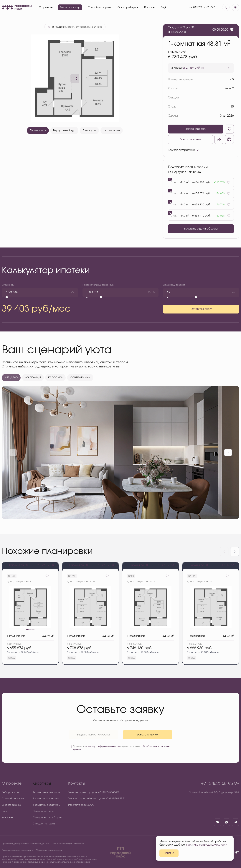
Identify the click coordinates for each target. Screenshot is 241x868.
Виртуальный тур (64, 131)
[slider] (7, 297)
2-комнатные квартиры (46, 799)
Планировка (38, 131)
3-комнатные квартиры (46, 805)
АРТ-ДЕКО (11, 378)
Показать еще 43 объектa (201, 229)
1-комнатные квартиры (46, 792)
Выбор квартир (11, 792)
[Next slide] (235, 552)
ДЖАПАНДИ (33, 378)
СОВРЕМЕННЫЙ (80, 378)
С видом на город (44, 824)
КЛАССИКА (55, 378)
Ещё (164, 7)
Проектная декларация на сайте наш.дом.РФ (25, 844)
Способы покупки (13, 799)
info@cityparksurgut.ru (81, 805)
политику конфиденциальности (103, 746)
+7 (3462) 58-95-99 (202, 7)
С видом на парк (43, 811)
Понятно (169, 853)
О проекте (12, 783)
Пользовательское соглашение (18, 850)
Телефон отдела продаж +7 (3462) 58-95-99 (93, 792)
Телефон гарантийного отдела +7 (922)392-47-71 (97, 799)
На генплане (112, 131)
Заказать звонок (191, 139)
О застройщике (11, 805)
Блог (4, 811)
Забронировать (196, 129)
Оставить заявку (201, 309)
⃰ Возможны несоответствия (50, 850)
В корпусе (89, 131)
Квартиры (42, 783)
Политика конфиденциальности (68, 844)
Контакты (7, 817)
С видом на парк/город (47, 817)
